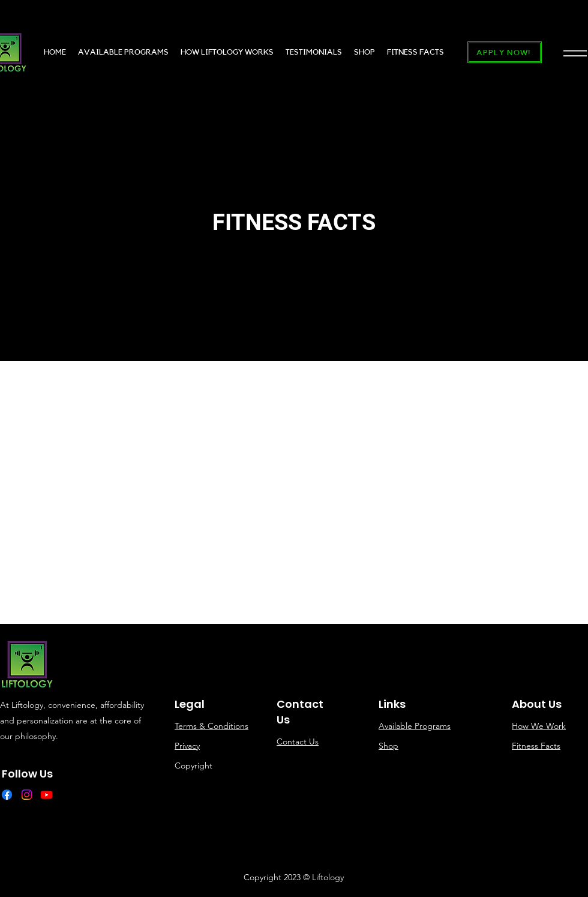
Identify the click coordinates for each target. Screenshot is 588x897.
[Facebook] (7, 795)
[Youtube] (46, 795)
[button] (575, 53)
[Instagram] (27, 795)
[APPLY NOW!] (505, 52)
